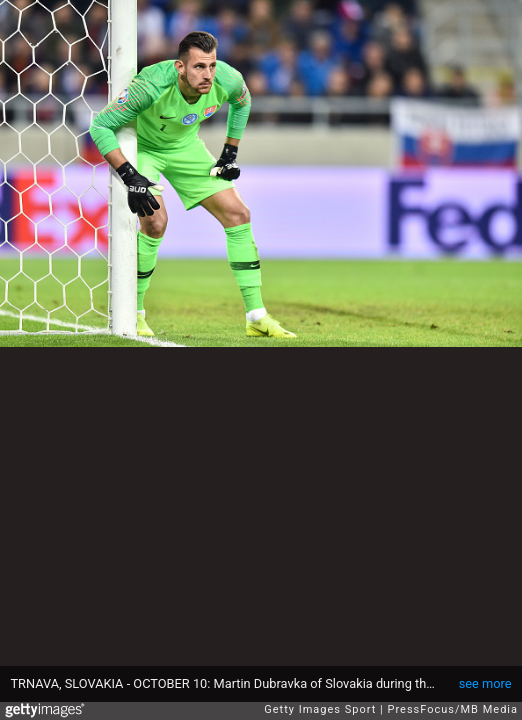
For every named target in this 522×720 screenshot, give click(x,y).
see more (485, 683)
